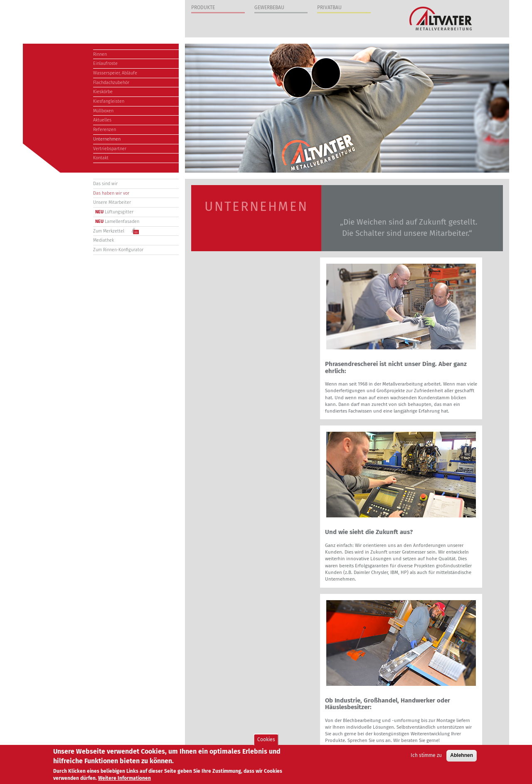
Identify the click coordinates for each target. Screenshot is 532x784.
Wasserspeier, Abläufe (115, 73)
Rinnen (100, 54)
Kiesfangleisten (109, 101)
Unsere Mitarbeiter (112, 202)
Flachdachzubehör (111, 83)
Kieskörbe (103, 92)
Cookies (266, 740)
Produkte (203, 7)
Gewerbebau (269, 7)
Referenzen (105, 130)
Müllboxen (103, 111)
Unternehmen (107, 139)
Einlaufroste (105, 63)
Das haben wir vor (111, 193)
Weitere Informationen (124, 779)
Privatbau (329, 7)
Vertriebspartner (110, 149)
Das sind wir (105, 184)
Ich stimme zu (426, 756)
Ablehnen (462, 756)
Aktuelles (102, 120)
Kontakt (101, 158)
